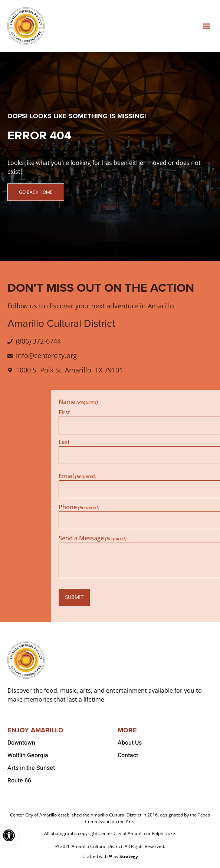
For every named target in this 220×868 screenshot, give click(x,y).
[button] (206, 26)
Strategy (129, 856)
